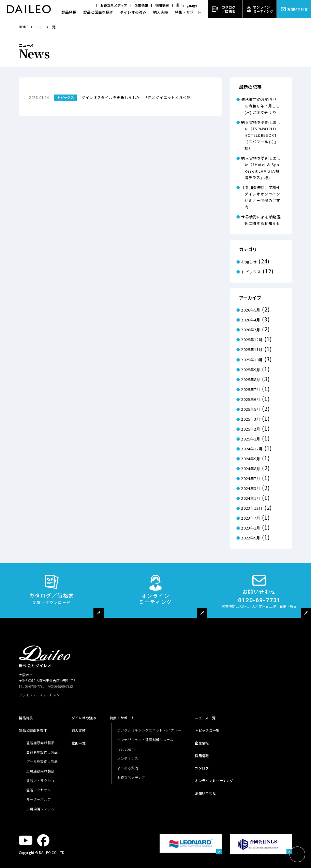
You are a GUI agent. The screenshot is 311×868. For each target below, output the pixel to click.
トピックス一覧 (207, 730)
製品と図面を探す (98, 12)
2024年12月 (252, 449)
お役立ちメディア (114, 5)
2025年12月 (252, 340)
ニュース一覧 (205, 718)
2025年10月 (252, 360)
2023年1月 (251, 528)
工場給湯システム (40, 809)
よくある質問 (128, 768)
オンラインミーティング (263, 9)
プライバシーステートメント (41, 695)
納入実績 (161, 12)
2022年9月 (251, 538)
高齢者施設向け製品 (42, 752)
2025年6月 (251, 399)
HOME (24, 27)
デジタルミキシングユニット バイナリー (149, 730)
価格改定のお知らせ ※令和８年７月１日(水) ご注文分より (261, 106)
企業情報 (141, 5)
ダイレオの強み (133, 12)
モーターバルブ (39, 799)
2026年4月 (251, 320)
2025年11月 (252, 350)
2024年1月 (251, 498)
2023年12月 (252, 508)
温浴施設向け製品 (40, 743)
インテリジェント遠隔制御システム (145, 740)
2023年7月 (251, 518)
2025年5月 (251, 409)
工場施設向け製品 (40, 771)
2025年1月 (251, 439)
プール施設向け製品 (42, 761)
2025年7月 (251, 389)
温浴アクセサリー (40, 790)
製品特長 (69, 12)
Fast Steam (126, 749)
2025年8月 (251, 380)
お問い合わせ (297, 9)
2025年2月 (251, 429)
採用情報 (162, 5)
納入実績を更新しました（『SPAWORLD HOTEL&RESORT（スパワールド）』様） (261, 135)
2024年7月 (251, 479)
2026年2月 (251, 330)
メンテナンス (128, 758)
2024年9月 (251, 459)
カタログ (202, 768)
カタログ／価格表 (228, 9)
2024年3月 (251, 488)
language (189, 5)
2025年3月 (251, 419)
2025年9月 (251, 370)
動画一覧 (79, 743)
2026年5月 (251, 310)
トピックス (251, 272)
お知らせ (249, 262)
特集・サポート (188, 12)
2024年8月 (251, 469)
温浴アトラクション (42, 780)
